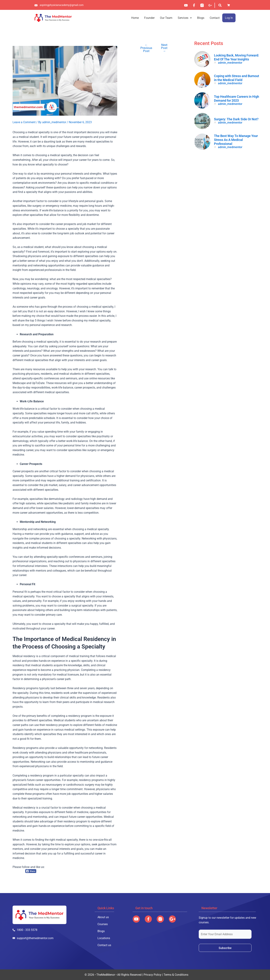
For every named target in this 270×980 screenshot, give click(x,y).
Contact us (104, 945)
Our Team (166, 18)
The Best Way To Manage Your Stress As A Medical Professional (236, 140)
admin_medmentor (230, 63)
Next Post (164, 48)
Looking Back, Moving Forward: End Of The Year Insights (237, 57)
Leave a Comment (24, 122)
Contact (215, 18)
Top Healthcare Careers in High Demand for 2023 (237, 99)
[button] (185, 18)
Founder (149, 18)
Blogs (201, 18)
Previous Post (146, 48)
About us (103, 917)
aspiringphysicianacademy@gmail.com (62, 5)
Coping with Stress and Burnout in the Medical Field (237, 78)
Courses (103, 924)
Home (135, 18)
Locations (104, 938)
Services (185, 18)
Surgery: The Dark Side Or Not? (236, 119)
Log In (229, 18)
